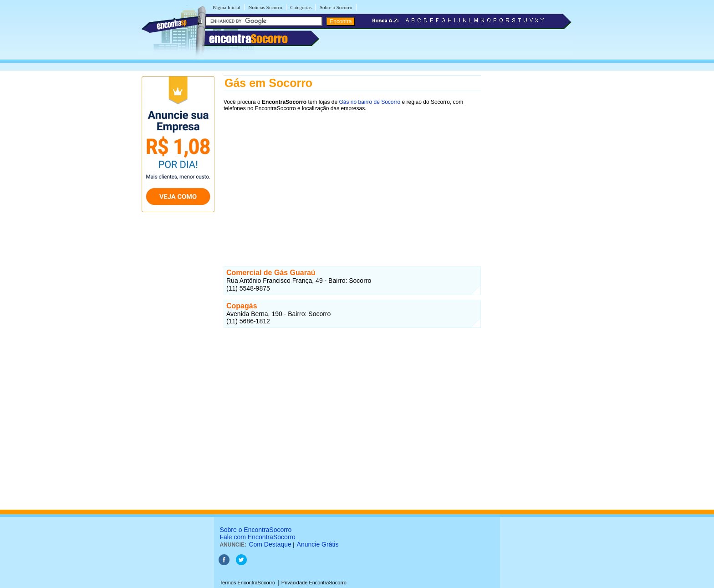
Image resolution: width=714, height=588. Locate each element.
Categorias (301, 7)
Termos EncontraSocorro (247, 583)
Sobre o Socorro (336, 7)
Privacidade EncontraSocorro (314, 583)
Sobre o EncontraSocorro (255, 530)
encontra (248, 39)
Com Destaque (270, 544)
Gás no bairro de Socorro (370, 102)
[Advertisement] (352, 181)
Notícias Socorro (265, 7)
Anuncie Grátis (318, 544)
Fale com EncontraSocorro (258, 537)
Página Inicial (227, 7)
